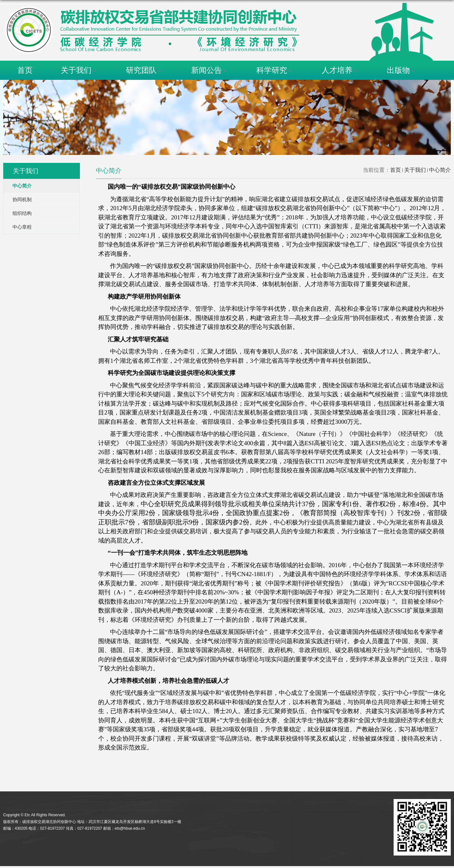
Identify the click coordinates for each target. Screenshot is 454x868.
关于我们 (79, 70)
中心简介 (440, 170)
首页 (25, 70)
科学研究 (275, 70)
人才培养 (340, 70)
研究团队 (145, 70)
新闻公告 (210, 70)
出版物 (402, 70)
